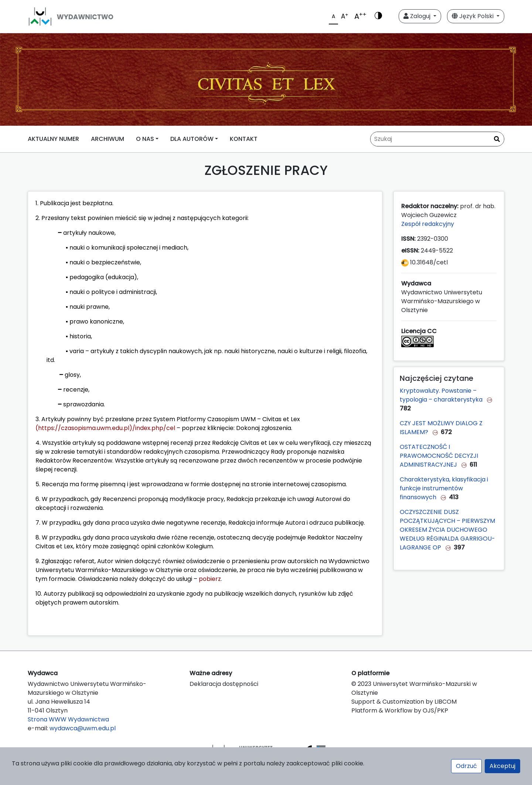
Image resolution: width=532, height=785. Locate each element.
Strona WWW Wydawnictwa (68, 719)
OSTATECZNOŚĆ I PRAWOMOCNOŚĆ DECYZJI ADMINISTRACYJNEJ (439, 456)
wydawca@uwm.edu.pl (83, 728)
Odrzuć (466, 766)
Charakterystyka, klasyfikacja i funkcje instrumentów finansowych (444, 488)
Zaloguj (418, 16)
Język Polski (473, 16)
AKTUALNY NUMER (53, 139)
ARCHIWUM (108, 139)
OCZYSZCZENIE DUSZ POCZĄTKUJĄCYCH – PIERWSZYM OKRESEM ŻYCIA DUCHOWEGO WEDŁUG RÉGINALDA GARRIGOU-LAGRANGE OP (447, 530)
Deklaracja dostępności (224, 684)
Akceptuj (502, 766)
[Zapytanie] (437, 139)
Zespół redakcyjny (428, 224)
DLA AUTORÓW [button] (192, 139)
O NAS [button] (145, 139)
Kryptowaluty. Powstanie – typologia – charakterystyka (442, 395)
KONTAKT (244, 139)
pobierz (210, 579)
